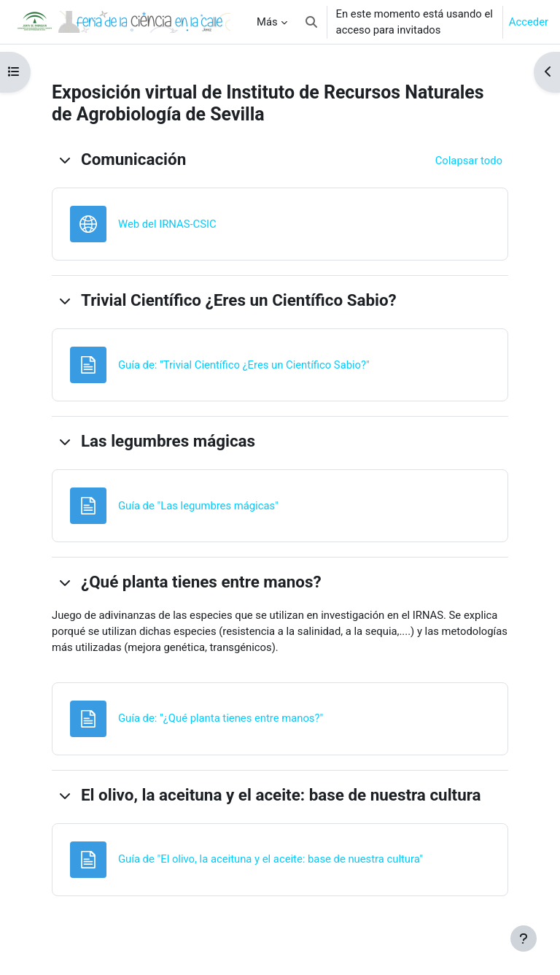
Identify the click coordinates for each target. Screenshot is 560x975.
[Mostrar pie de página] (524, 939)
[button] (311, 22)
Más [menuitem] (267, 22)
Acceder (529, 22)
